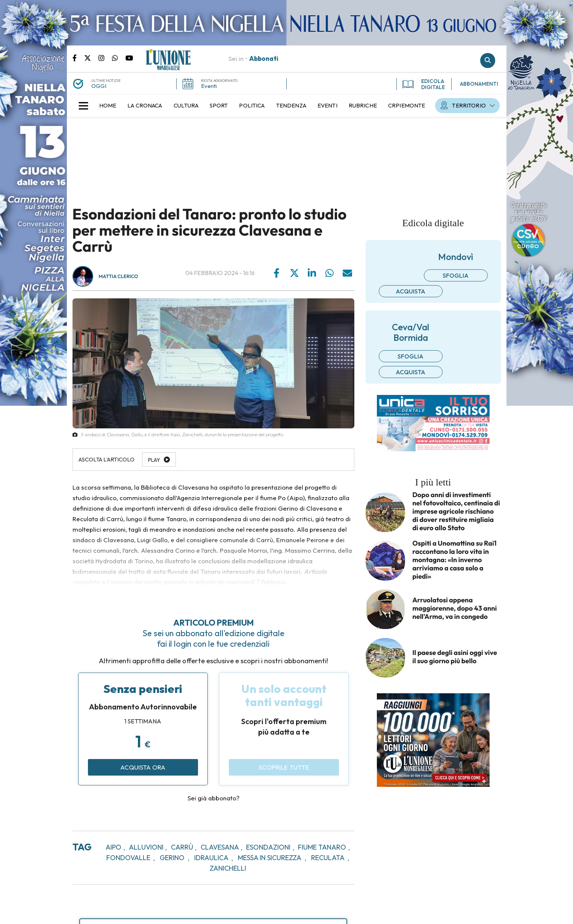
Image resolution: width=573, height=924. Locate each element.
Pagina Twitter (91, 57)
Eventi (209, 86)
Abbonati (264, 58)
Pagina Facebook (78, 57)
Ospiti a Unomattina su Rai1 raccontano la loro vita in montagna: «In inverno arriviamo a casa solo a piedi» (455, 560)
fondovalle (128, 858)
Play (154, 460)
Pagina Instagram (105, 57)
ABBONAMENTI (479, 84)
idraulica (211, 858)
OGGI (99, 86)
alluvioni (146, 847)
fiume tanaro (322, 847)
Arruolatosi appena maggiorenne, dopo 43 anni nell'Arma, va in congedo (455, 608)
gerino (172, 858)
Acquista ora (143, 767)
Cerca (488, 60)
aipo (113, 847)
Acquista (410, 291)
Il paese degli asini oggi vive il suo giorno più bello (455, 657)
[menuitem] (108, 106)
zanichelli (228, 868)
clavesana (220, 847)
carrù (182, 847)
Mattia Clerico (119, 277)
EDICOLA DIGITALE (424, 84)
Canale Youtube (129, 57)
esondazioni (268, 847)
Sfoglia (456, 275)
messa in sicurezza (270, 858)
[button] (83, 106)
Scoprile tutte (284, 767)
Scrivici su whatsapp (119, 57)
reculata (328, 858)
